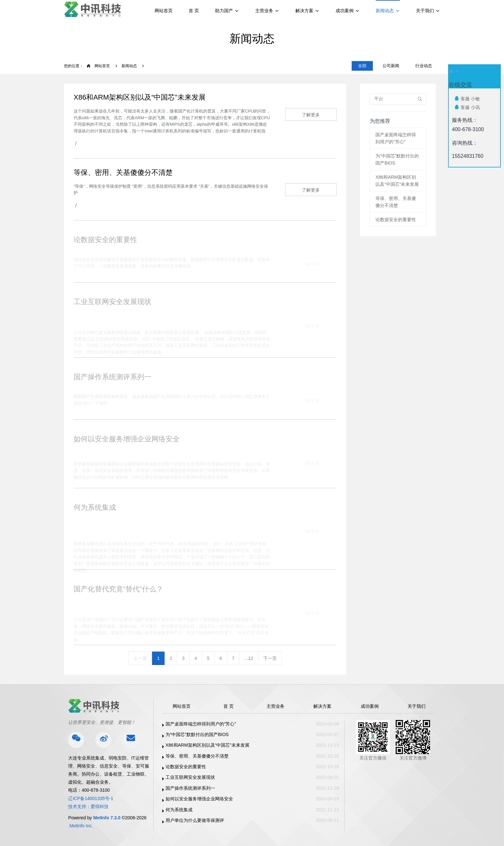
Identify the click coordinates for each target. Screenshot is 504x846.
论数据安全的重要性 (396, 220)
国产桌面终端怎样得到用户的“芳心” (201, 724)
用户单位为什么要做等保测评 (195, 820)
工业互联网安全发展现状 (190, 777)
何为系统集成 (179, 810)
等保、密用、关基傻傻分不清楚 (197, 756)
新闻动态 (129, 66)
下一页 (270, 658)
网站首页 (164, 11)
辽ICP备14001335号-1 (91, 798)
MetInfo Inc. (81, 826)
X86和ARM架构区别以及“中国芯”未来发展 (207, 745)
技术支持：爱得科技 (88, 806)
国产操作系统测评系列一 (190, 788)
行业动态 (424, 66)
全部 (362, 66)
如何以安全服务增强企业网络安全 (199, 799)
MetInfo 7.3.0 (107, 818)
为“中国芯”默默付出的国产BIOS (197, 734)
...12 (249, 658)
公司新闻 (391, 66)
